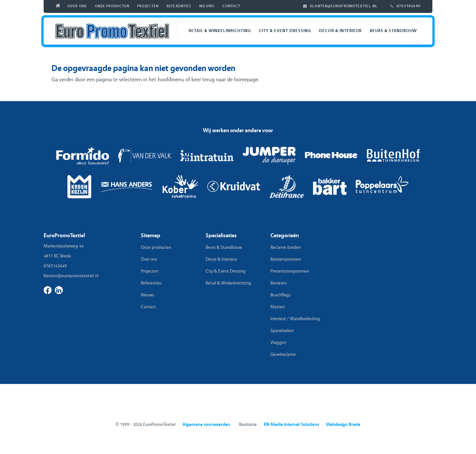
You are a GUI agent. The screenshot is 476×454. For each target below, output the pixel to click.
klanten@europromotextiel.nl (344, 6)
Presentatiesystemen (290, 271)
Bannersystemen (286, 259)
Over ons (77, 6)
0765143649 (409, 6)
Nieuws (207, 6)
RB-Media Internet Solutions (291, 425)
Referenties (179, 6)
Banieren (278, 283)
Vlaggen (278, 343)
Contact (232, 6)
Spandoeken (282, 331)
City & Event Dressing (285, 31)
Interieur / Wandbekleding (295, 319)
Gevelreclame (283, 355)
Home (59, 6)
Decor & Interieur (340, 31)
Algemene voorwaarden (206, 425)
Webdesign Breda (343, 425)
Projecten (148, 6)
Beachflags (280, 295)
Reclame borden (286, 247)
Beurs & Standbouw (394, 31)
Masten (278, 307)
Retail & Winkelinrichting (220, 31)
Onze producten (112, 6)
